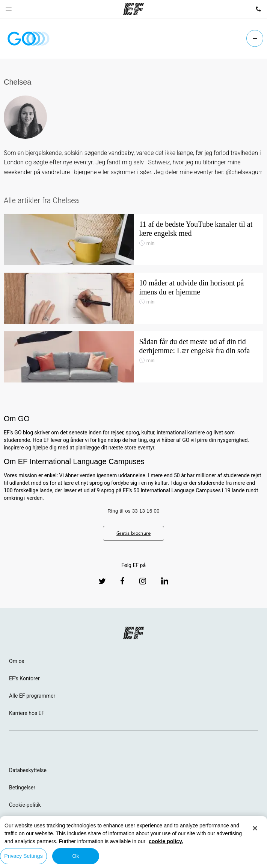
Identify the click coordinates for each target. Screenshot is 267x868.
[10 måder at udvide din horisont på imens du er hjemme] (133, 298)
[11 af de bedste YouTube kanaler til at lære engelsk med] (133, 240)
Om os (17, 661)
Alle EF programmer (32, 696)
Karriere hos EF (27, 713)
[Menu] (255, 39)
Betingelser (22, 788)
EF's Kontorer (24, 678)
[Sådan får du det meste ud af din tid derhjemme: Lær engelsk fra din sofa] (133, 357)
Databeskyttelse (28, 770)
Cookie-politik (25, 805)
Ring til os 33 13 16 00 (133, 511)
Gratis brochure (133, 533)
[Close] (255, 828)
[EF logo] (134, 633)
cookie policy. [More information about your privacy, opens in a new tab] (166, 841)
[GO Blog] (29, 39)
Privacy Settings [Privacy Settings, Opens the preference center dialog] (23, 856)
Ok (75, 856)
